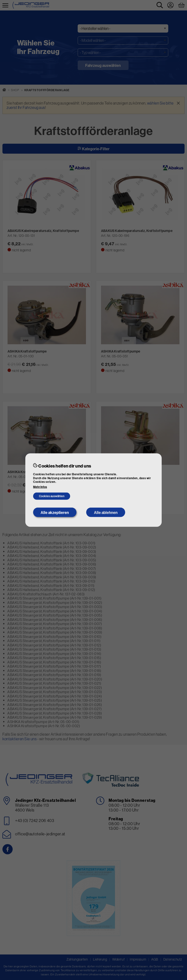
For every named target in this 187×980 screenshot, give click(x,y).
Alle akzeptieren (55, 512)
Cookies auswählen (52, 496)
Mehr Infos (40, 487)
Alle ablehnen (106, 512)
